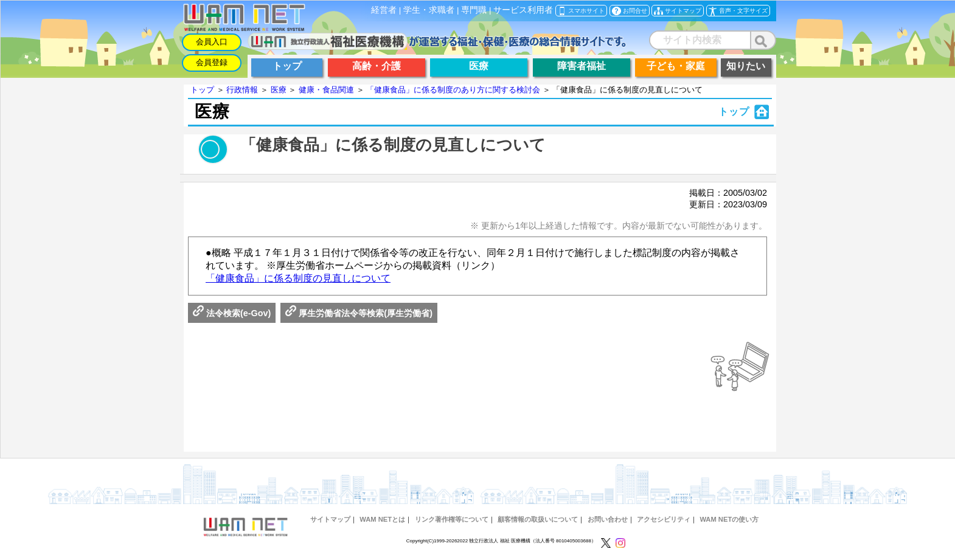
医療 (279, 90)
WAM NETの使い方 (729, 519)
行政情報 (242, 90)
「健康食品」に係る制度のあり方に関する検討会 (453, 90)
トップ (202, 90)
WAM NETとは (382, 519)
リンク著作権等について (452, 519)
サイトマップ (330, 519)
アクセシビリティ (664, 519)
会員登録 (212, 62)
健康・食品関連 (326, 90)
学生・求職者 (429, 10)
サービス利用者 (523, 10)
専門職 (474, 10)
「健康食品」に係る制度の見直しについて (298, 278)
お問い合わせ (608, 519)
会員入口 (212, 42)
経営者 (384, 10)
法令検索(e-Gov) (232, 313)
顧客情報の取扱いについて (538, 519)
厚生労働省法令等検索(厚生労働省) (359, 313)
